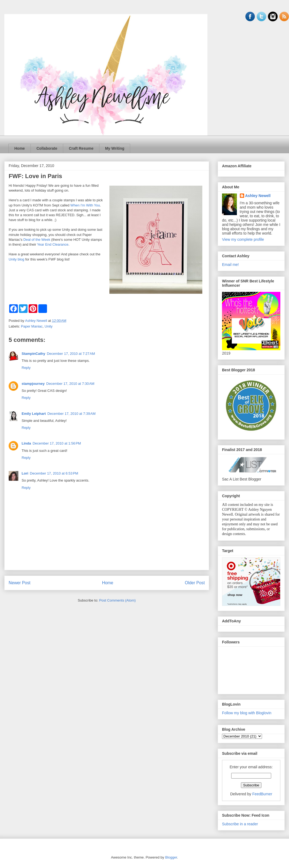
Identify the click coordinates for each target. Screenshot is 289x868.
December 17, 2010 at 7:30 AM (70, 384)
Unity (49, 326)
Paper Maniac (32, 326)
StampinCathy (33, 354)
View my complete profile (243, 239)
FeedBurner (262, 794)
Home (20, 148)
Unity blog (16, 259)
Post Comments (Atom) (117, 600)
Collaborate (47, 148)
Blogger (171, 857)
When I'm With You (85, 205)
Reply (26, 368)
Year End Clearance (53, 244)
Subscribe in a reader (240, 824)
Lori (25, 473)
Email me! (230, 265)
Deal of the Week (37, 240)
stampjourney (33, 384)
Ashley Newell (258, 196)
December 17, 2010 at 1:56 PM (57, 443)
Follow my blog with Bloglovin (247, 713)
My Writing (115, 148)
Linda (26, 443)
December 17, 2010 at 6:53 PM (54, 473)
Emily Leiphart (34, 414)
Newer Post (20, 583)
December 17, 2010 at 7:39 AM (72, 414)
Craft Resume (81, 148)
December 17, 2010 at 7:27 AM (71, 354)
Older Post (195, 583)
